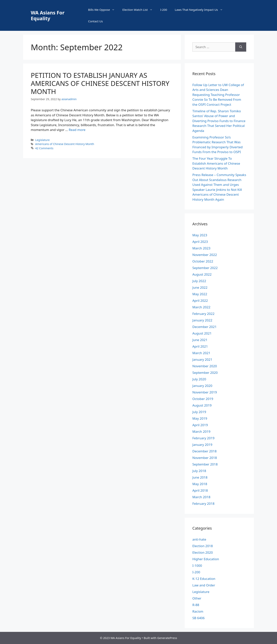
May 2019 (200, 418)
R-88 (196, 605)
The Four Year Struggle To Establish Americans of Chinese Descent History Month (216, 163)
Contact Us (95, 21)
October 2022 (203, 261)
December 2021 (204, 327)
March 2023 (201, 248)
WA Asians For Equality (48, 15)
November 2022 (205, 255)
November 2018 (205, 458)
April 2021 (200, 346)
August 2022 (202, 274)
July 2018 (199, 471)
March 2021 (201, 353)
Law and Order (204, 585)
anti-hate (199, 539)
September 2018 (205, 464)
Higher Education (206, 559)
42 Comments (44, 148)
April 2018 (200, 490)
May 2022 (200, 294)
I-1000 (197, 566)
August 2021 (202, 333)
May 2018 (200, 484)
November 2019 (205, 392)
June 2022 (200, 287)
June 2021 (200, 340)
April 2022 (200, 301)
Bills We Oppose (103, 10)
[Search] (241, 47)
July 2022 (199, 281)
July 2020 (199, 379)
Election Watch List (139, 10)
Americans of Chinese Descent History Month (65, 144)
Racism (198, 611)
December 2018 (204, 451)
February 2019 (203, 438)
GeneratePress (167, 638)
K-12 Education (204, 579)
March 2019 (201, 431)
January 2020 (202, 386)
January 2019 (202, 445)
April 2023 (200, 242)
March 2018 (201, 497)
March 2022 (201, 307)
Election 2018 (203, 546)
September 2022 (205, 268)
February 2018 (203, 504)
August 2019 (202, 405)
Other (197, 598)
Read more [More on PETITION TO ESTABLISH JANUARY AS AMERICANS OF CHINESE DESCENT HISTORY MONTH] (77, 130)
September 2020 (205, 373)
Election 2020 (203, 552)
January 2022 (202, 320)
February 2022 (203, 314)
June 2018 (200, 477)
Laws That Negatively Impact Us (201, 10)
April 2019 (200, 425)
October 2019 (203, 399)
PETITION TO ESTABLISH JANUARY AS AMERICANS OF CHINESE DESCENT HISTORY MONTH (100, 83)
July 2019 (199, 412)
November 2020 (205, 366)
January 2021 (202, 359)
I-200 (164, 10)
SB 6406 (199, 618)
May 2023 (200, 235)
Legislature (42, 140)
